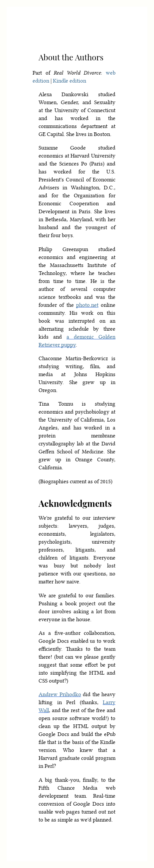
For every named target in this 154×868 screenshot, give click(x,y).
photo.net (87, 305)
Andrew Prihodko (60, 694)
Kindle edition (70, 81)
